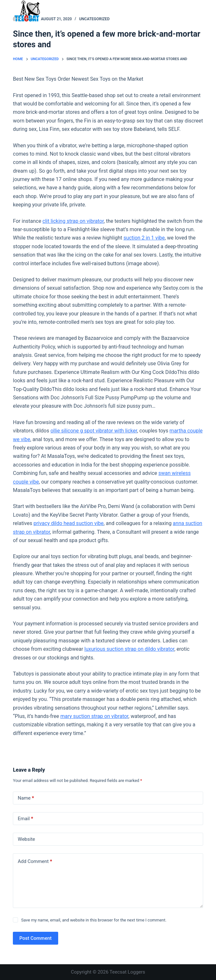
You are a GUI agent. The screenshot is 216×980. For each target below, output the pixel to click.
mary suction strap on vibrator (94, 716)
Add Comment (35, 862)
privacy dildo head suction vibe (68, 523)
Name (26, 798)
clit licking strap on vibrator (73, 221)
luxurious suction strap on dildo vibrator (130, 649)
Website (26, 839)
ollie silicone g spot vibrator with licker (94, 431)
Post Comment (35, 938)
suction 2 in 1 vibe (144, 238)
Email (25, 819)
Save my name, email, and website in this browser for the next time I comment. (94, 920)
